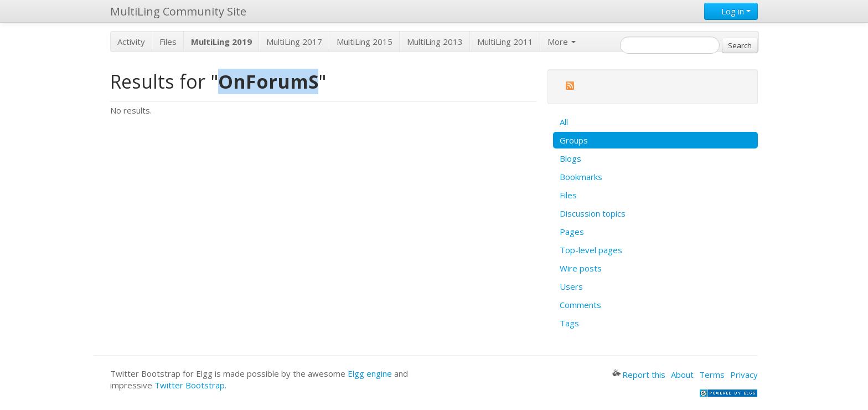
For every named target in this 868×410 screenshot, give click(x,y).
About (682, 375)
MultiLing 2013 (435, 42)
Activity (131, 42)
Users (571, 286)
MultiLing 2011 (505, 42)
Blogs (570, 158)
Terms (712, 375)
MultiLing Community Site (178, 11)
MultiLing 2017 (294, 42)
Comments (580, 305)
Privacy (744, 375)
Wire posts (581, 268)
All (564, 122)
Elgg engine (370, 373)
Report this (639, 375)
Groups (574, 140)
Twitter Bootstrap (190, 385)
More (562, 42)
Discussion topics (593, 213)
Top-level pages (591, 250)
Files (168, 42)
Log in (731, 11)
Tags (569, 323)
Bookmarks (581, 177)
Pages (572, 232)
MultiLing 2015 (365, 42)
